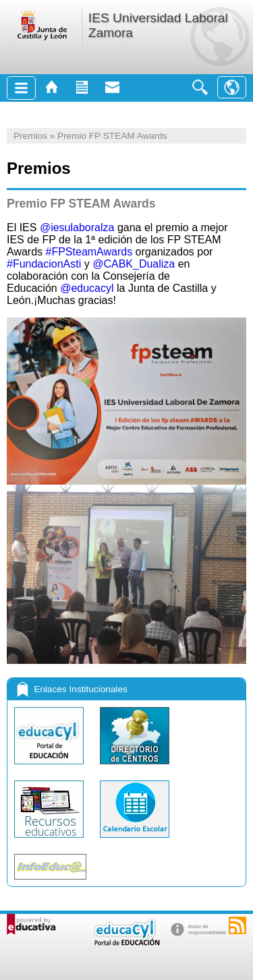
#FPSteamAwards (89, 252)
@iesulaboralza (77, 227)
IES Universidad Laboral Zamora (158, 25)
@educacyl (87, 288)
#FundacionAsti (44, 264)
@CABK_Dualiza (134, 264)
